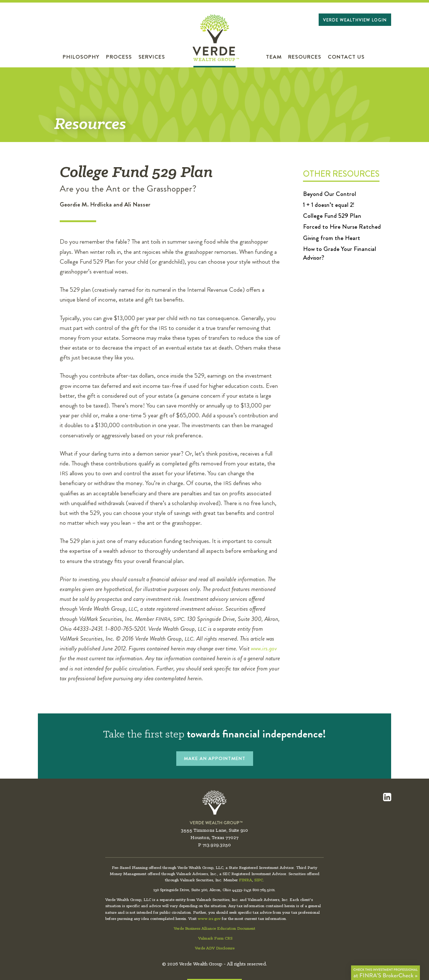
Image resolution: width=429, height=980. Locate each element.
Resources (305, 57)
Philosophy (81, 57)
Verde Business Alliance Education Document (214, 929)
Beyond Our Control (330, 194)
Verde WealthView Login (355, 20)
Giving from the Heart (332, 238)
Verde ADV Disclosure (215, 948)
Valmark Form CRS (215, 938)
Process (119, 57)
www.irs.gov (264, 648)
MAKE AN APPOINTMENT (215, 758)
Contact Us (346, 57)
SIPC (259, 880)
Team (274, 57)
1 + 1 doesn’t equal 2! (329, 205)
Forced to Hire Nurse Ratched (342, 227)
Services (152, 57)
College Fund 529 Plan (332, 216)
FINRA (245, 880)
